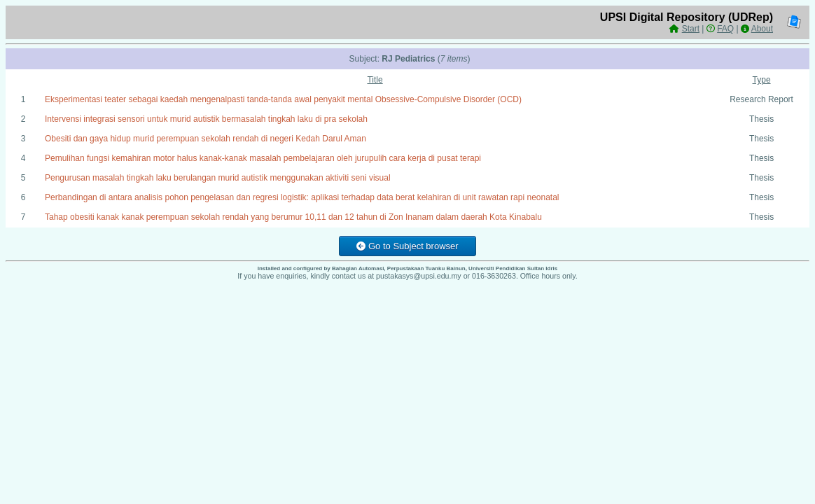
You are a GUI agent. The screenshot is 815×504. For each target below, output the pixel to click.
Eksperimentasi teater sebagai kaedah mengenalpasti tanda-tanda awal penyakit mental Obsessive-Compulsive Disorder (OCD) (283, 99)
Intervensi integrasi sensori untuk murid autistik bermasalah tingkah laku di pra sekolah (206, 119)
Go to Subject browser (407, 246)
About (762, 29)
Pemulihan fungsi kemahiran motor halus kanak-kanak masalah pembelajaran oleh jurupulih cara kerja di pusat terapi (263, 158)
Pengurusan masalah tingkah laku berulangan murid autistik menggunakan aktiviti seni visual (218, 178)
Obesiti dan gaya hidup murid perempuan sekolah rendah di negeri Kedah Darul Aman (206, 139)
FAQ (725, 29)
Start (691, 29)
